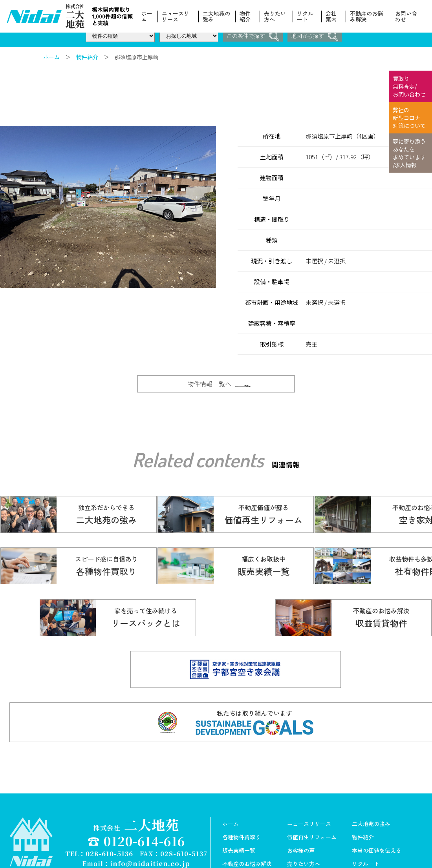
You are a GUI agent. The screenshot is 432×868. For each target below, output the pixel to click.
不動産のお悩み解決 (367, 16)
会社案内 (331, 16)
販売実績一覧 (239, 811)
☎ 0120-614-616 (136, 801)
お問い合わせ (406, 16)
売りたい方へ (276, 16)
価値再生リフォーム (312, 798)
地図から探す (316, 36)
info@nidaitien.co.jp (150, 823)
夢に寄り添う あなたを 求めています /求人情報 (409, 153)
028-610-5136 (109, 814)
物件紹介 (246, 16)
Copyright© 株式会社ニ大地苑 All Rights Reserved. (136, 830)
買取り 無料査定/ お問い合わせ (409, 86)
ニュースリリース (177, 16)
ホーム (148, 16)
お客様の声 (301, 811)
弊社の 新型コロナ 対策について (409, 118)
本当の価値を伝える (377, 811)
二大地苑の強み (218, 16)
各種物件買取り (242, 798)
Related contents (198, 468)
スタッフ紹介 (304, 838)
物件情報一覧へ (220, 387)
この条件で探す (252, 36)
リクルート (306, 16)
